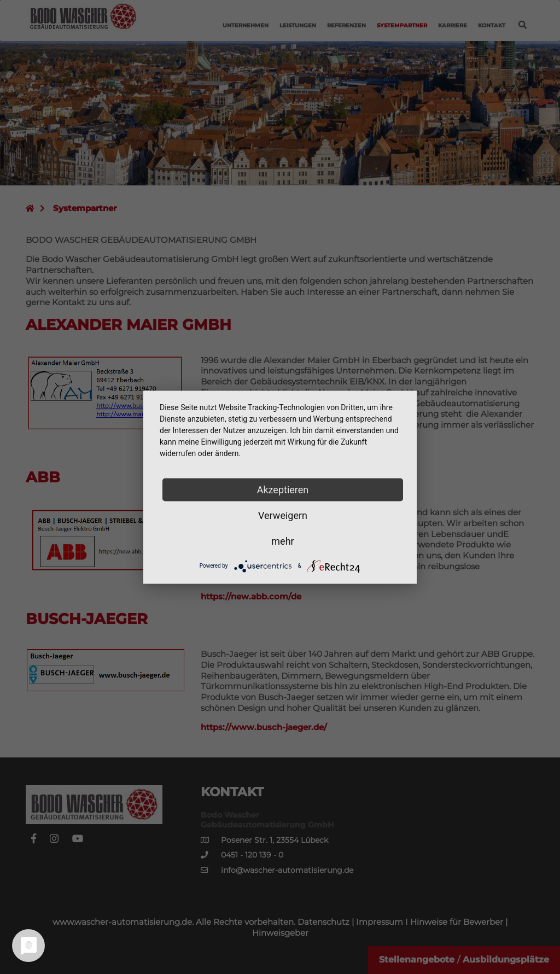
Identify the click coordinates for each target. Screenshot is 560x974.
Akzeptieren (283, 489)
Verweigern (283, 515)
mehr (282, 541)
